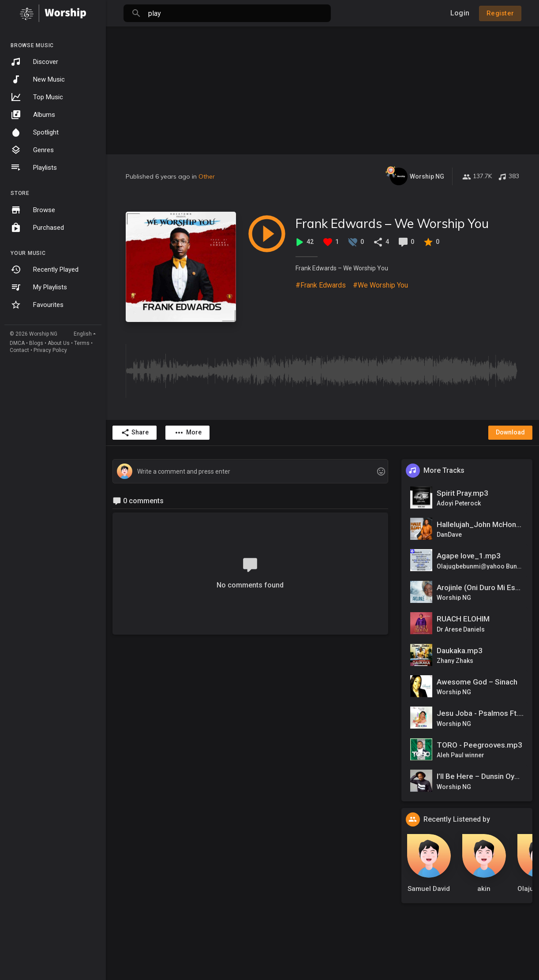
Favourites (37, 305)
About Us (59, 343)
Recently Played (45, 269)
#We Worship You (380, 285)
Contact (19, 350)
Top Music (37, 97)
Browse (33, 210)
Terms (82, 343)
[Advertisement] (322, 88)
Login (460, 13)
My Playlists (39, 287)
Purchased (37, 228)
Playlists (34, 168)
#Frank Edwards (321, 285)
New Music (38, 79)
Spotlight (35, 132)
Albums (33, 115)
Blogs (36, 343)
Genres (32, 150)
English (83, 334)
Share (135, 433)
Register (500, 13)
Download (510, 432)
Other (207, 176)
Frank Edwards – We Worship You (392, 223)
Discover (34, 62)
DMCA (17, 343)
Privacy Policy (50, 350)
